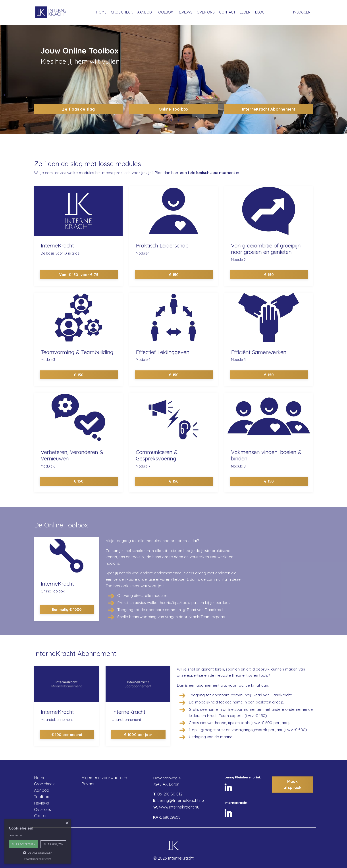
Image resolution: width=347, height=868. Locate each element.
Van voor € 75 (78, 274)
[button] (38, 853)
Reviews (41, 803)
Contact (41, 816)
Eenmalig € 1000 (67, 610)
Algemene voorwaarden (104, 778)
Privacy (89, 784)
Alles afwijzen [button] (53, 844)
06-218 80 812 (170, 794)
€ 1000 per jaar (138, 735)
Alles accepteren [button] (24, 844)
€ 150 (173, 274)
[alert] (38, 841)
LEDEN (245, 12)
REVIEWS (185, 12)
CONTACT (227, 12)
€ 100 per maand (67, 735)
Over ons (42, 810)
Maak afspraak (293, 785)
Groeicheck (44, 784)
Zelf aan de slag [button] (78, 109)
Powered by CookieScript (38, 859)
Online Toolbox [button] (174, 109)
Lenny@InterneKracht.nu (181, 801)
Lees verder (16, 835)
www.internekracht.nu (179, 807)
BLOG (259, 12)
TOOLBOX (165, 12)
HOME (102, 12)
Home (40, 778)
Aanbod (42, 791)
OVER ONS (206, 12)
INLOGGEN (302, 12)
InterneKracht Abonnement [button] (269, 109)
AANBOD (145, 12)
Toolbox (41, 797)
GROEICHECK (122, 12)
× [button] (67, 823)
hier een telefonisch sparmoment (207, 172)
